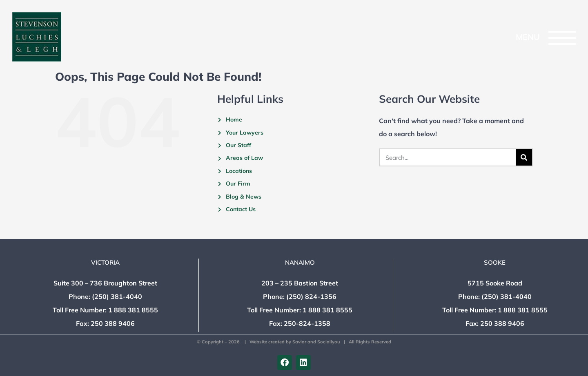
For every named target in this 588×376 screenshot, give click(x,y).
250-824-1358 (307, 323)
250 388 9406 (113, 323)
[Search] (524, 157)
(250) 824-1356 (311, 296)
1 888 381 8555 (133, 310)
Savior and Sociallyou (316, 342)
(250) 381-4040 (117, 296)
